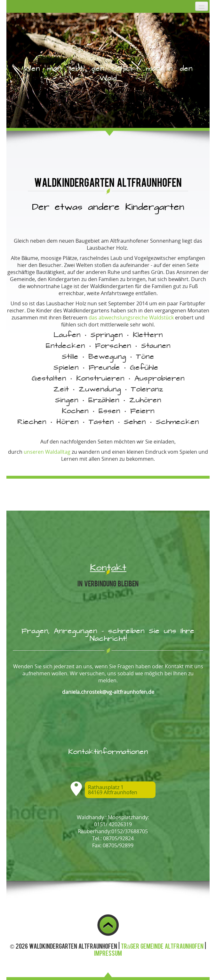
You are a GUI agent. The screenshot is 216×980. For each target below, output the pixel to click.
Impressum (108, 953)
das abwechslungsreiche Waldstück (131, 318)
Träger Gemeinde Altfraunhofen (162, 946)
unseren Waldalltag (47, 452)
